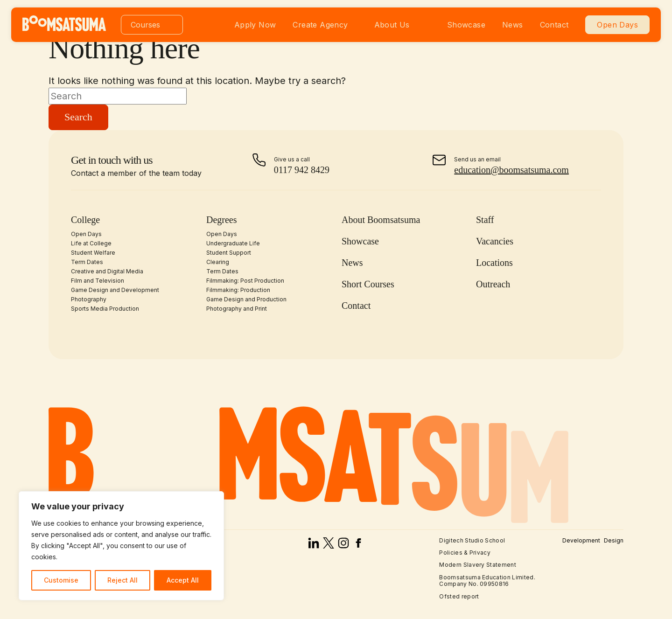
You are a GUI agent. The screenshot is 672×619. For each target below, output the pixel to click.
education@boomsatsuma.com (511, 170)
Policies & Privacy (465, 553)
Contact (554, 25)
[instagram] (343, 545)
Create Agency (320, 25)
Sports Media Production (105, 309)
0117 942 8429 (302, 170)
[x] (329, 545)
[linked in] (314, 545)
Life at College (91, 243)
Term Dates (87, 262)
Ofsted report (459, 596)
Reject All (122, 580)
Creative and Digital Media (107, 271)
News (513, 25)
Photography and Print (237, 309)
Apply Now (255, 25)
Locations (494, 263)
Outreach (493, 284)
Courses (145, 25)
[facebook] (358, 545)
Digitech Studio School (472, 540)
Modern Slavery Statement (478, 565)
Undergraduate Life (233, 243)
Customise (61, 580)
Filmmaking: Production (238, 290)
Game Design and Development (115, 290)
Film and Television (98, 281)
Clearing (218, 262)
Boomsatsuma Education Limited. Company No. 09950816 (487, 581)
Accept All (183, 580)
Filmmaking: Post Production (245, 281)
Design (614, 541)
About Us (392, 25)
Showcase (466, 25)
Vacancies (495, 241)
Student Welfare (93, 253)
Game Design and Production (246, 299)
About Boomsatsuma (381, 220)
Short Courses (368, 284)
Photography (89, 299)
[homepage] (64, 28)
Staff (485, 220)
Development (581, 541)
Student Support (229, 253)
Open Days (617, 25)
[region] (121, 546)
